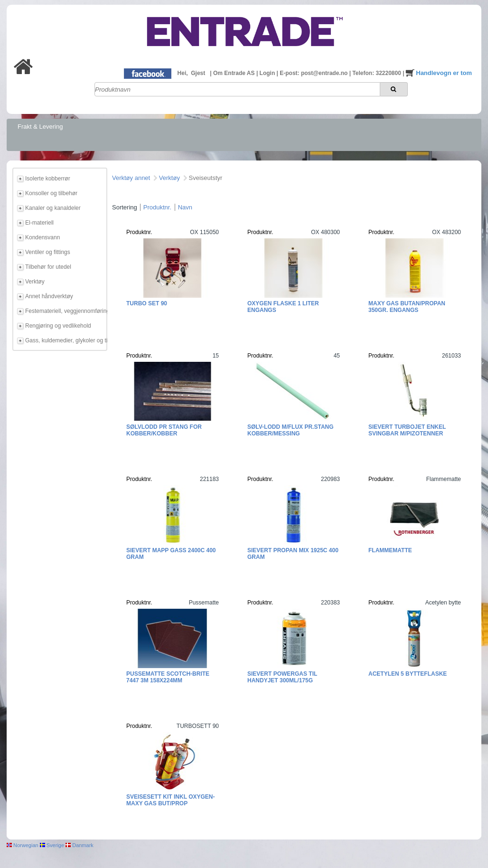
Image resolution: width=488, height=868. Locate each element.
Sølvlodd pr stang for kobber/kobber (164, 430)
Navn (185, 207)
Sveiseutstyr (206, 178)
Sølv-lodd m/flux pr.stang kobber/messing (291, 430)
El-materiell (39, 223)
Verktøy (35, 282)
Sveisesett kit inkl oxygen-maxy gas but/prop (170, 800)
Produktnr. (157, 207)
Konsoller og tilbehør (51, 193)
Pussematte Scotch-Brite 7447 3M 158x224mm (168, 677)
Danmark (80, 845)
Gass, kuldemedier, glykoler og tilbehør (65, 340)
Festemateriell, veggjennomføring (65, 311)
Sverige (52, 845)
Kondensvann (42, 237)
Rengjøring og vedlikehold (58, 326)
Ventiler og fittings (48, 252)
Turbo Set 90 (147, 303)
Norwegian (23, 845)
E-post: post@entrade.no (314, 73)
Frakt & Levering (40, 127)
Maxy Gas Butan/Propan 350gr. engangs (407, 307)
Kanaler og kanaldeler (53, 208)
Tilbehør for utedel (48, 267)
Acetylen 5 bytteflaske (408, 674)
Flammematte (390, 550)
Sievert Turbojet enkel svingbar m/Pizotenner (407, 430)
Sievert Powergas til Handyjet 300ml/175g (282, 677)
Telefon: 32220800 (377, 73)
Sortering (125, 207)
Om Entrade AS (235, 73)
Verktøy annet (131, 178)
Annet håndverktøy (49, 296)
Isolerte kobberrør (48, 179)
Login (268, 73)
